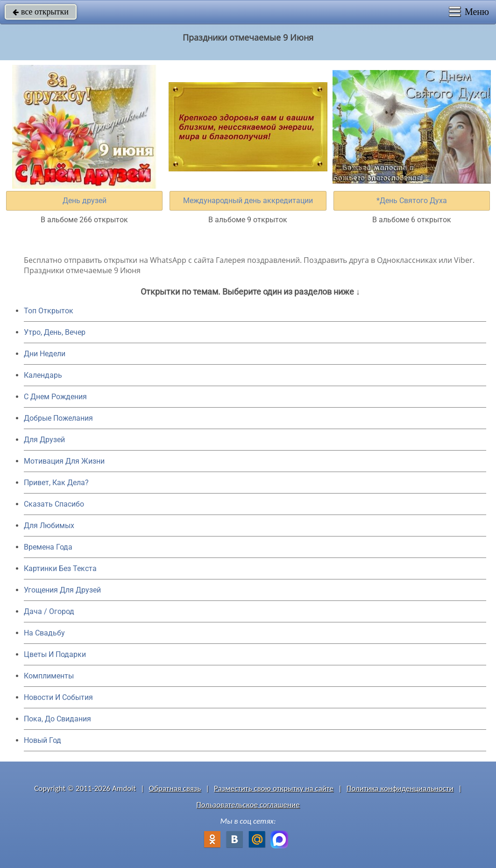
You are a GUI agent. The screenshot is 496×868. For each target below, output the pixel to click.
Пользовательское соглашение (248, 805)
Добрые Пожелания (58, 418)
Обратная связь (175, 788)
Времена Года (48, 547)
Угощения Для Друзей (62, 590)
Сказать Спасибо (54, 504)
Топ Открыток (49, 311)
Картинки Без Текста (60, 568)
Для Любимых (49, 526)
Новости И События (58, 697)
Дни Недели (45, 354)
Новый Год (43, 740)
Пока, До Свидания (57, 719)
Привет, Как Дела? (56, 483)
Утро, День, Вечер (55, 332)
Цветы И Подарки (55, 654)
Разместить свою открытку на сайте (274, 788)
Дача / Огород (49, 611)
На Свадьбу (44, 633)
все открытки (41, 12)
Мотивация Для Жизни (64, 461)
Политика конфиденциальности (400, 788)
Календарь (43, 375)
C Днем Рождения (55, 397)
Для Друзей (44, 440)
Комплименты (49, 676)
